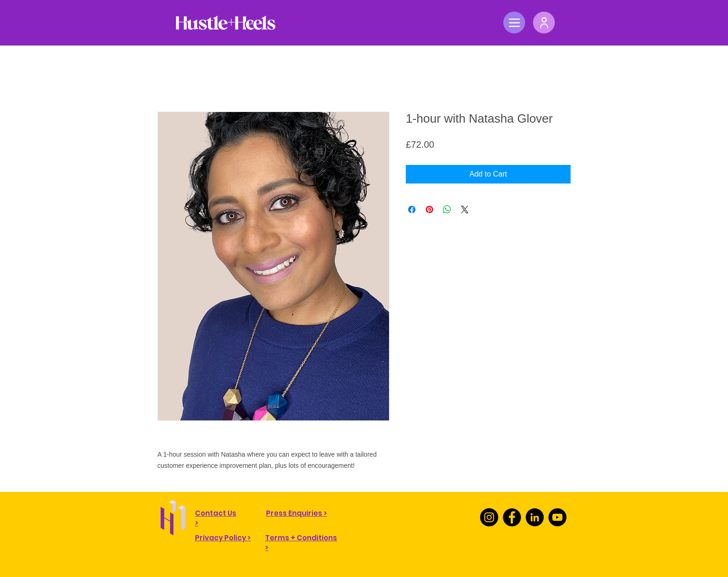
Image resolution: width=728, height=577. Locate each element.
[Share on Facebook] (412, 210)
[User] (544, 23)
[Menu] (514, 23)
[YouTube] (557, 517)
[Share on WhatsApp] (447, 210)
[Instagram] (489, 517)
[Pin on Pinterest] (429, 210)
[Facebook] (512, 517)
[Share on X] (465, 210)
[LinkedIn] (535, 517)
